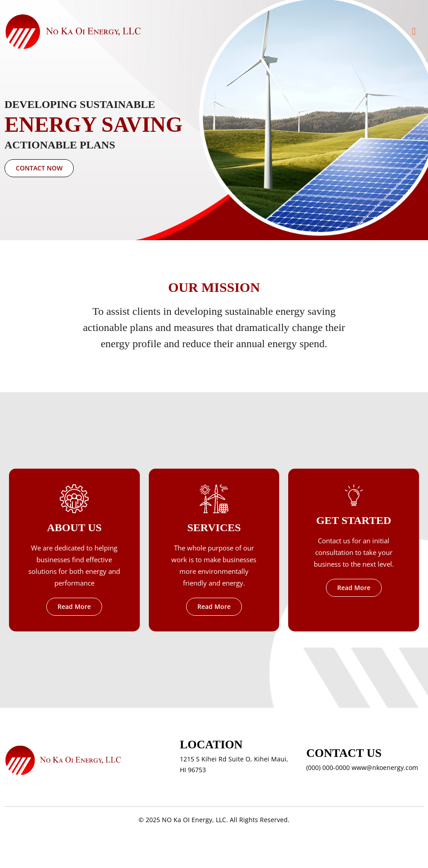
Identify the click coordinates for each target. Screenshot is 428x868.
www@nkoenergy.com (385, 767)
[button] (414, 32)
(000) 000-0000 (328, 767)
